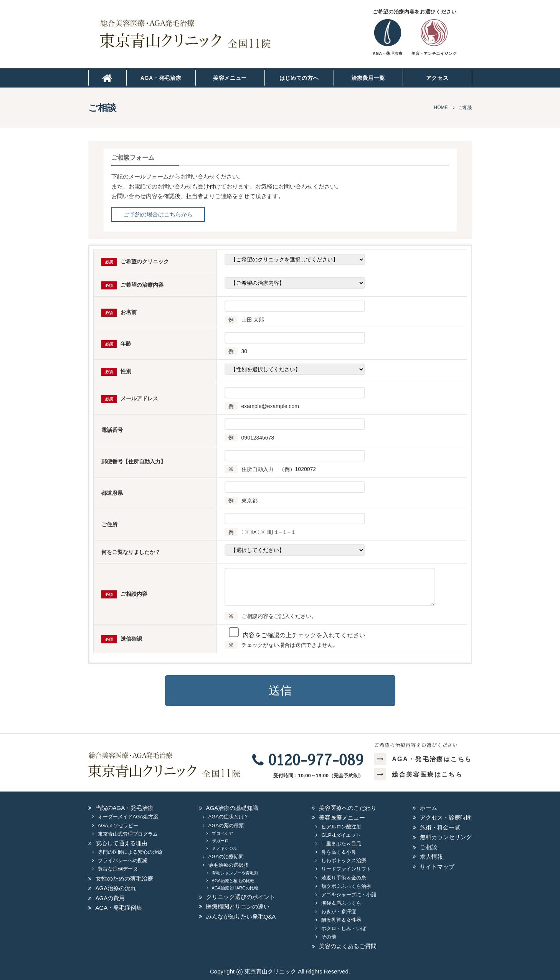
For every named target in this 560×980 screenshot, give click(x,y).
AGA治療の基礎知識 (232, 808)
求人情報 (431, 857)
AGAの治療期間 (226, 857)
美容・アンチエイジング (434, 54)
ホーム (429, 808)
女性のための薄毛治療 (124, 878)
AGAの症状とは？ (229, 817)
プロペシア (222, 833)
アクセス (437, 78)
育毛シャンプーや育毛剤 (235, 873)
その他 (329, 937)
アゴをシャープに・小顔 (349, 895)
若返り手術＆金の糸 (344, 878)
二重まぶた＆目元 (341, 844)
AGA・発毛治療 (161, 78)
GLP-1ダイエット (341, 835)
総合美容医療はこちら (418, 774)
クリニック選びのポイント (241, 897)
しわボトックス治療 (344, 860)
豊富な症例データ (118, 869)
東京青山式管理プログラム (128, 834)
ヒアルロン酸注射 (341, 827)
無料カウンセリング (446, 837)
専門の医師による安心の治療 (130, 852)
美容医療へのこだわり (348, 808)
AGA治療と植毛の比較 (233, 881)
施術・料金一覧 (440, 827)
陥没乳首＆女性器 (341, 920)
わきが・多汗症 (339, 911)
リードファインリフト (346, 869)
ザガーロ (220, 841)
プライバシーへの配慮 (123, 860)
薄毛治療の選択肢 (228, 865)
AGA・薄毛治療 (387, 54)
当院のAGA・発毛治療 (125, 808)
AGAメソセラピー (118, 825)
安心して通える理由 (121, 843)
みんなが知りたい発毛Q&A (241, 916)
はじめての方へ (299, 78)
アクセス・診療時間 (446, 817)
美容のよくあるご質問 (348, 946)
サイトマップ (437, 867)
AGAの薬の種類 (226, 825)
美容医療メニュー (342, 817)
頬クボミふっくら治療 (346, 886)
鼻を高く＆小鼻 (339, 852)
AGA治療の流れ (116, 888)
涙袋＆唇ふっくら (341, 903)
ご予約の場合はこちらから (158, 214)
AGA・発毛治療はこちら (423, 759)
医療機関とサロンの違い (238, 906)
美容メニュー (230, 78)
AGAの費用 (110, 898)
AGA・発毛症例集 (119, 908)
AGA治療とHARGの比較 (235, 888)
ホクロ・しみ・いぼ (344, 928)
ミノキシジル (225, 848)
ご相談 (429, 847)
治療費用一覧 (368, 78)
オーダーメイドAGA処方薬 (128, 817)
